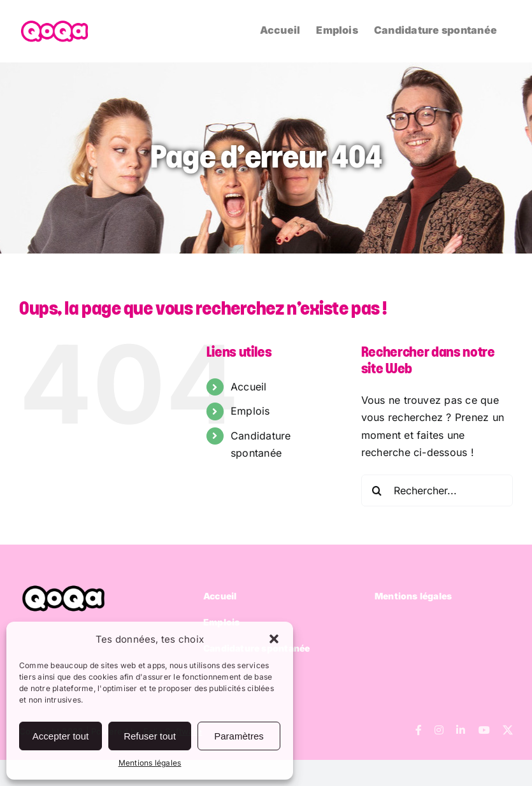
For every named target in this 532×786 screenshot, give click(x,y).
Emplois (250, 411)
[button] (274, 639)
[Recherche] (377, 490)
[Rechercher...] (437, 490)
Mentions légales (150, 763)
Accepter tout (61, 736)
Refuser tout (150, 736)
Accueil (249, 387)
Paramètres (239, 736)
